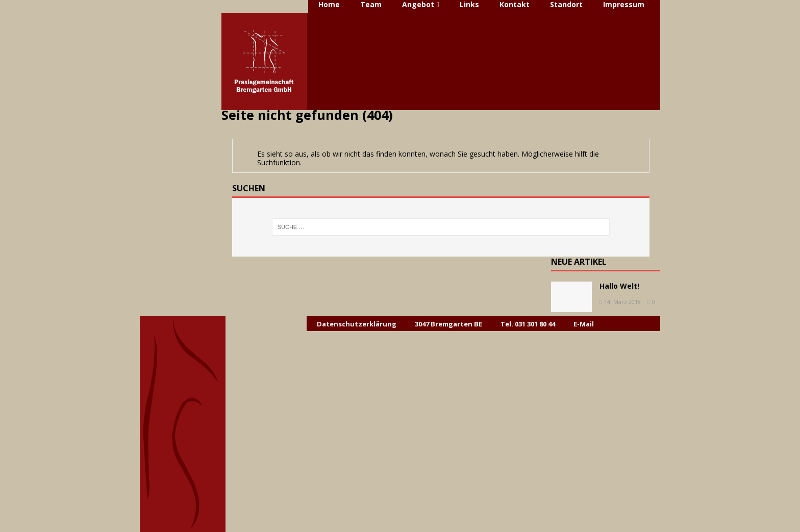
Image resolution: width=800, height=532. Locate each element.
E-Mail (584, 324)
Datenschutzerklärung (357, 324)
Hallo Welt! (619, 286)
